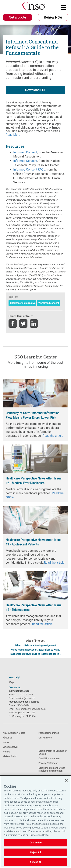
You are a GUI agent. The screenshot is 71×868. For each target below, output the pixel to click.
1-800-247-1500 (25, 695)
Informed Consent (25, 152)
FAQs (11, 683)
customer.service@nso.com (31, 709)
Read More (13, 135)
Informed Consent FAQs (29, 169)
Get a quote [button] (18, 17)
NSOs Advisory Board (14, 733)
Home (6, 742)
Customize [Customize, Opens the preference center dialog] (35, 843)
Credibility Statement (49, 759)
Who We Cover (11, 747)
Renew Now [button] (53, 17)
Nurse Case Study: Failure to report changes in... (35, 654)
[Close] (66, 780)
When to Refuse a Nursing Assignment (36, 645)
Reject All (35, 852)
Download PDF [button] (36, 90)
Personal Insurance (49, 733)
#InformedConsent (49, 303)
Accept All (35, 862)
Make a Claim (10, 756)
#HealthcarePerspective (22, 303)
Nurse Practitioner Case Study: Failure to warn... (36, 650)
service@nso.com (25, 698)
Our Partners (45, 738)
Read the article (42, 624)
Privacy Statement (48, 763)
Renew (6, 752)
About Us (8, 738)
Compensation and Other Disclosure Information (52, 769)
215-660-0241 (24, 705)
